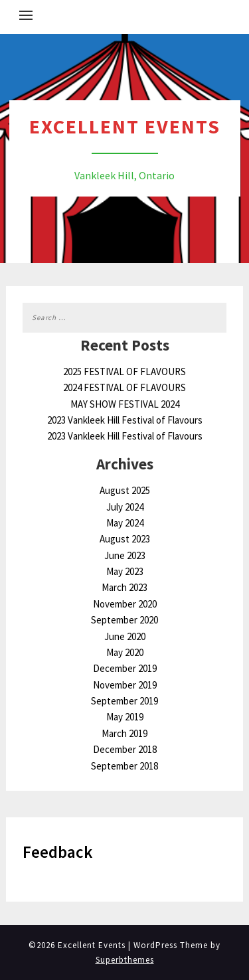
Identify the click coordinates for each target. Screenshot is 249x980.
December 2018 (125, 749)
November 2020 (125, 604)
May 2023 (125, 571)
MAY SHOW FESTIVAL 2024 (125, 404)
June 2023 (125, 555)
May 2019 (125, 717)
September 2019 (124, 701)
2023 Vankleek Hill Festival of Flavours (125, 420)
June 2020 (125, 636)
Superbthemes (125, 960)
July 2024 (125, 507)
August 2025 (125, 490)
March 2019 (124, 733)
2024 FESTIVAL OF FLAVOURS (124, 387)
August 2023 (125, 539)
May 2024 (125, 523)
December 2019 (125, 668)
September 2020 (124, 620)
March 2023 (124, 587)
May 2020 (125, 652)
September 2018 (124, 766)
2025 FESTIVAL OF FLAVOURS (124, 371)
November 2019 (125, 685)
